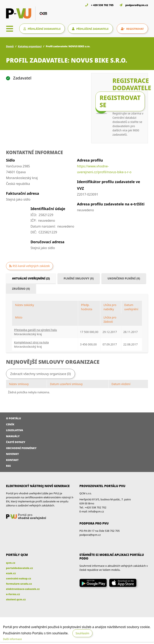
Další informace (12, 639)
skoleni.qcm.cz (16, 599)
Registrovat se (120, 101)
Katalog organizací (30, 46)
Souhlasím (82, 633)
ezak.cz (11, 573)
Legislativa (15, 430)
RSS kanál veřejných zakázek (31, 266)
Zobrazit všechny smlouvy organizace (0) (41, 374)
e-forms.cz (13, 594)
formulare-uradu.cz (19, 584)
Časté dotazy (16, 442)
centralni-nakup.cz (19, 578)
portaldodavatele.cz (19, 568)
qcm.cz (11, 563)
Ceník (10, 424)
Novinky (12, 454)
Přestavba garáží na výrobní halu (35, 330)
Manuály (13, 436)
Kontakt (12, 460)
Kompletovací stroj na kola (31, 342)
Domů (10, 46)
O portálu (14, 418)
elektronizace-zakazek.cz (23, 589)
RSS (8, 466)
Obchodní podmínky (21, 448)
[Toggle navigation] (10, 29)
